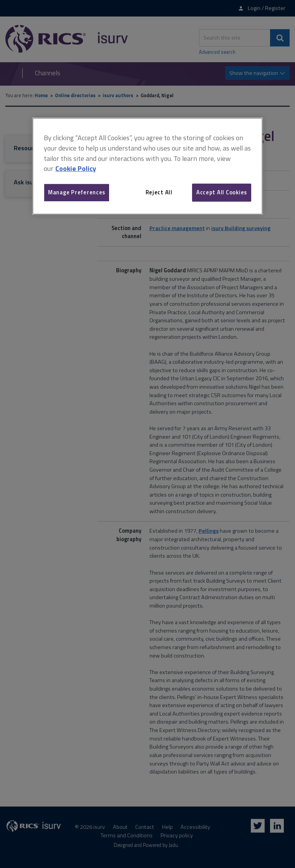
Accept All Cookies (222, 192)
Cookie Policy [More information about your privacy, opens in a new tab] (76, 169)
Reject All (159, 192)
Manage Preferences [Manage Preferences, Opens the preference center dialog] (77, 192)
